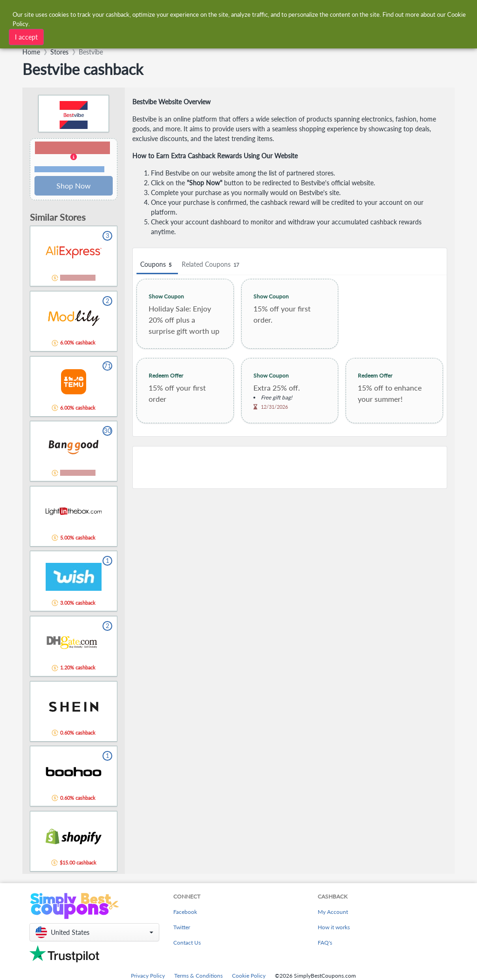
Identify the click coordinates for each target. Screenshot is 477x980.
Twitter (182, 927)
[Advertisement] (290, 467)
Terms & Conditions (198, 976)
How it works (334, 927)
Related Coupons (212, 265)
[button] (74, 157)
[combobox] (223, 13)
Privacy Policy (148, 976)
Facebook (185, 912)
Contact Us (187, 943)
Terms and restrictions (69, 169)
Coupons (157, 265)
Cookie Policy (249, 976)
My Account (333, 912)
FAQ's (325, 943)
